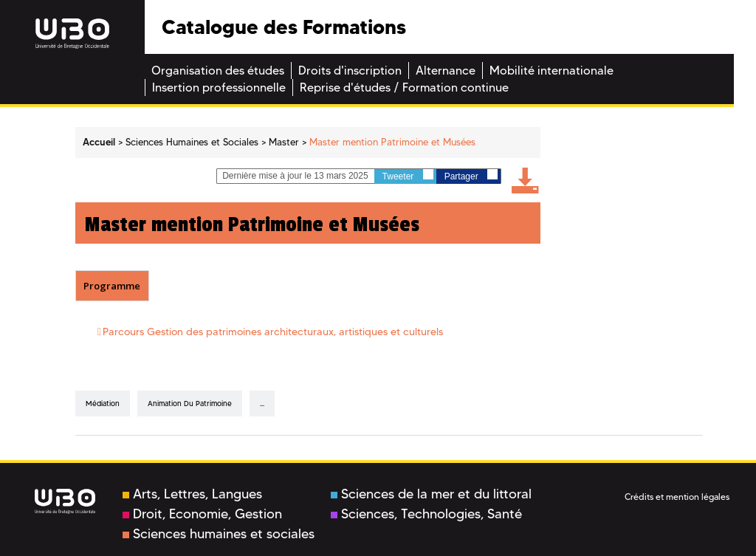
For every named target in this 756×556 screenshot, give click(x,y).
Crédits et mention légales (677, 497)
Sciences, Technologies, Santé (426, 514)
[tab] (112, 286)
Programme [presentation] (112, 286)
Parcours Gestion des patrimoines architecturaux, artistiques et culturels (273, 332)
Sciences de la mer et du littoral (431, 494)
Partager (471, 175)
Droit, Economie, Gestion (202, 514)
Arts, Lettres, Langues (192, 494)
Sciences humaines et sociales (219, 534)
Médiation (103, 404)
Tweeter (408, 175)
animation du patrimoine (190, 404)
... (262, 404)
